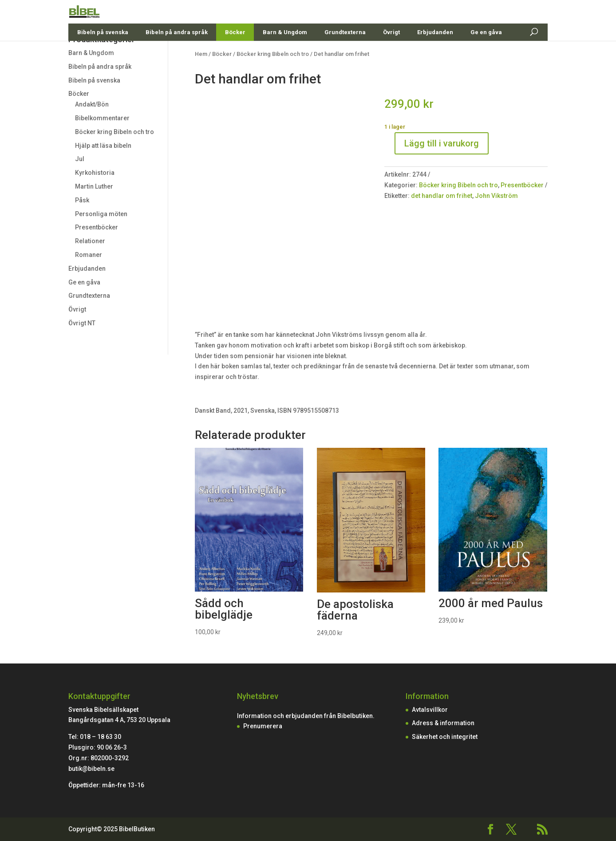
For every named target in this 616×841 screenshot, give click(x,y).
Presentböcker (97, 227)
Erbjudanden (435, 53)
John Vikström (496, 196)
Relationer (90, 241)
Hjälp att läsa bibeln (103, 146)
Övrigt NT (82, 323)
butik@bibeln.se (91, 769)
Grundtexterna (345, 53)
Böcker (235, 53)
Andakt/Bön (92, 104)
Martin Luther (94, 186)
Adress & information (443, 723)
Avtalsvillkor (430, 710)
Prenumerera (263, 726)
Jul (80, 159)
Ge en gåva (486, 53)
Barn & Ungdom (285, 53)
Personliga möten (101, 214)
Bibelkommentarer (102, 118)
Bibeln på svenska (103, 53)
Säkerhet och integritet (445, 737)
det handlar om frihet (442, 196)
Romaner (89, 255)
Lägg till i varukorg (442, 143)
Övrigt (391, 53)
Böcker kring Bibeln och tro (115, 132)
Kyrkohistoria (95, 173)
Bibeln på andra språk (177, 53)
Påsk (82, 200)
